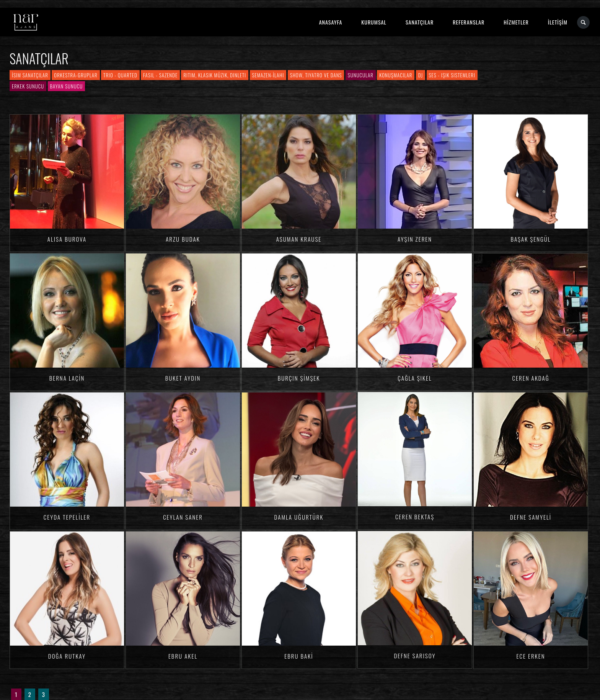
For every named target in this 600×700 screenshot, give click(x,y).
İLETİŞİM (558, 22)
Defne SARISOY (415, 656)
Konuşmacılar (396, 75)
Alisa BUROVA (67, 239)
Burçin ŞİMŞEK (299, 378)
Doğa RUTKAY (67, 656)
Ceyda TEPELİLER (67, 517)
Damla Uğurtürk (299, 517)
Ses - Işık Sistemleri (452, 75)
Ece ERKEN (531, 656)
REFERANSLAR (469, 22)
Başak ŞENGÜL (531, 239)
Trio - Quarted (120, 75)
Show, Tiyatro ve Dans (316, 75)
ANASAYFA (331, 22)
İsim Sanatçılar (30, 75)
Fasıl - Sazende (160, 75)
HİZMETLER (516, 22)
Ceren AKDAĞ (531, 378)
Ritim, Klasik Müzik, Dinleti (215, 75)
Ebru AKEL (183, 656)
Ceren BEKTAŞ (415, 517)
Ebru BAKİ (299, 656)
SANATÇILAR (420, 22)
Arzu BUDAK (183, 239)
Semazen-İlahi (268, 75)
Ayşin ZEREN (415, 239)
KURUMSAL (374, 22)
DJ (421, 75)
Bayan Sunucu (67, 86)
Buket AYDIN (183, 378)
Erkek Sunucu (28, 86)
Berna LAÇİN (67, 378)
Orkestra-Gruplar (76, 75)
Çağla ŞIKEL (415, 378)
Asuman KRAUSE (299, 239)
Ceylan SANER (183, 517)
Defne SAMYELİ (531, 517)
